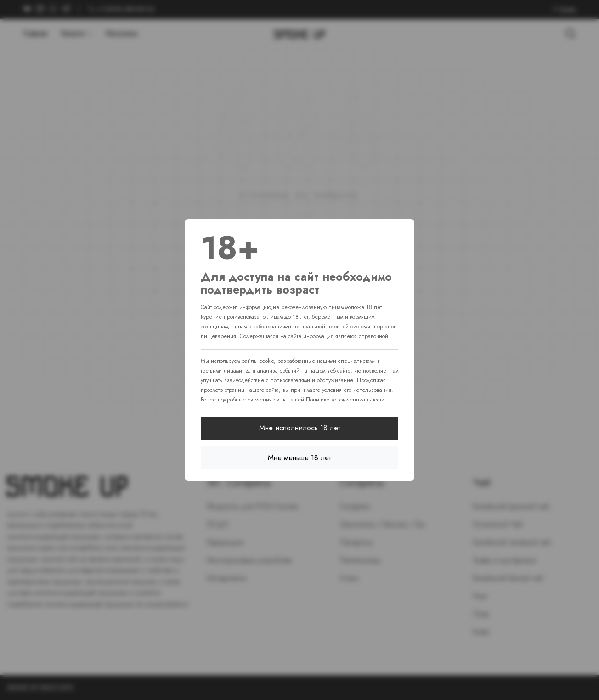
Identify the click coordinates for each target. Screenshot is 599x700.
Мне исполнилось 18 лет (300, 428)
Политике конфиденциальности (345, 400)
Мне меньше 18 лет (299, 458)
